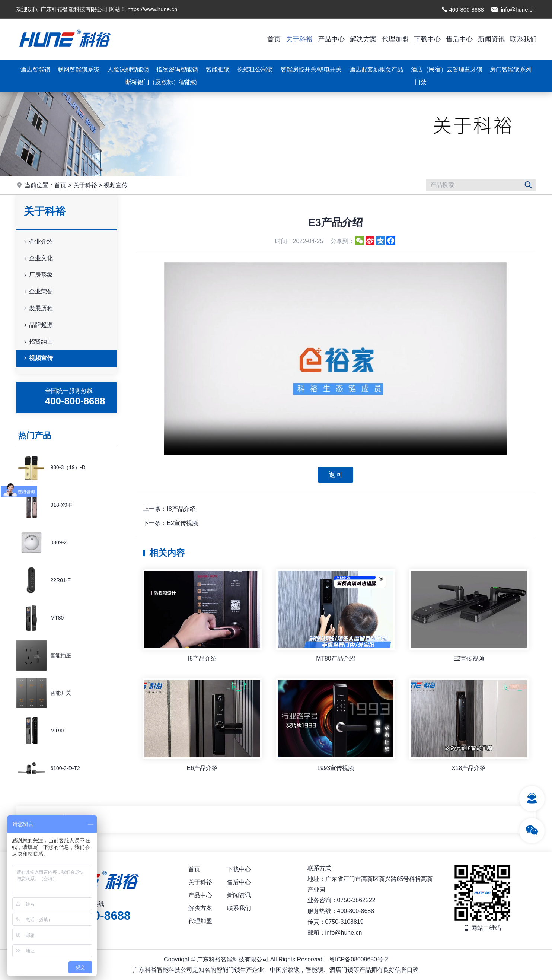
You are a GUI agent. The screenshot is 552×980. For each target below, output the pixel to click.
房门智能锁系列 (511, 69)
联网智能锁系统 (79, 69)
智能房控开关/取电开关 (311, 69)
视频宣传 (116, 185)
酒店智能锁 (35, 69)
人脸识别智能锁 (128, 69)
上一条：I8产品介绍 (169, 509)
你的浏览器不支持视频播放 (335, 359)
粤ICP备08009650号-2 (358, 959)
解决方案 (363, 39)
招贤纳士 (38, 342)
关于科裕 (299, 39)
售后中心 (459, 39)
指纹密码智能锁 (177, 69)
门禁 (421, 82)
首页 (274, 39)
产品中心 (331, 39)
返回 (335, 475)
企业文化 (38, 259)
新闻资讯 (491, 39)
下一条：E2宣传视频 (170, 523)
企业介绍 (38, 242)
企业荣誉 (38, 292)
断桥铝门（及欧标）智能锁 (161, 82)
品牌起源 (38, 325)
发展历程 (38, 308)
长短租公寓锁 (255, 69)
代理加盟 (395, 39)
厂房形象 (38, 275)
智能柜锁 (218, 69)
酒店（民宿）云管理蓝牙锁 (447, 69)
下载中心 (427, 39)
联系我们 (523, 39)
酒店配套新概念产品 (376, 69)
